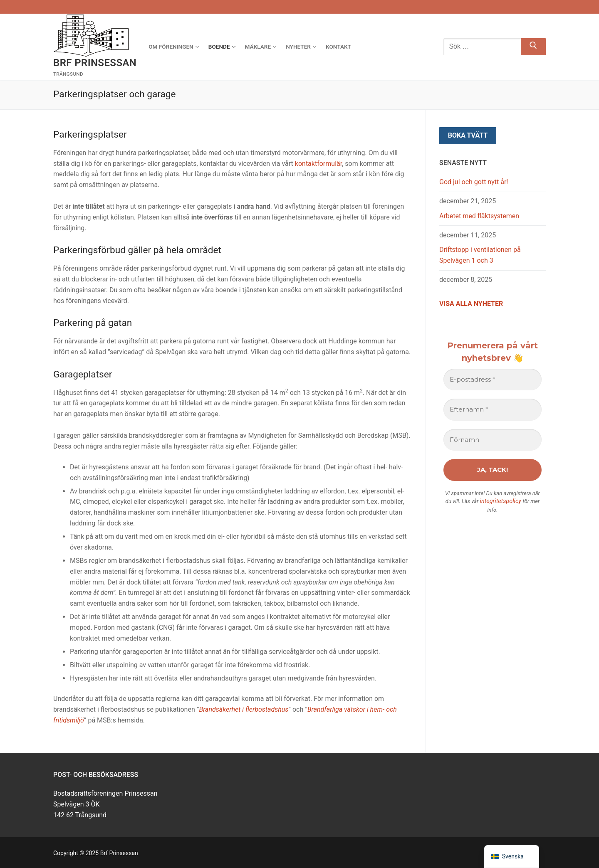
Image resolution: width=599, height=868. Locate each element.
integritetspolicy (500, 501)
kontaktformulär (318, 164)
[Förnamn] (493, 440)
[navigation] (512, 857)
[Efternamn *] (493, 410)
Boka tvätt (468, 135)
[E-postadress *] (493, 380)
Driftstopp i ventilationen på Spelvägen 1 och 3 (480, 255)
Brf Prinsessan (95, 63)
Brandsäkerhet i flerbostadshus (244, 709)
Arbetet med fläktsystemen (479, 216)
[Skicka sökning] (533, 47)
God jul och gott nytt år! (474, 182)
